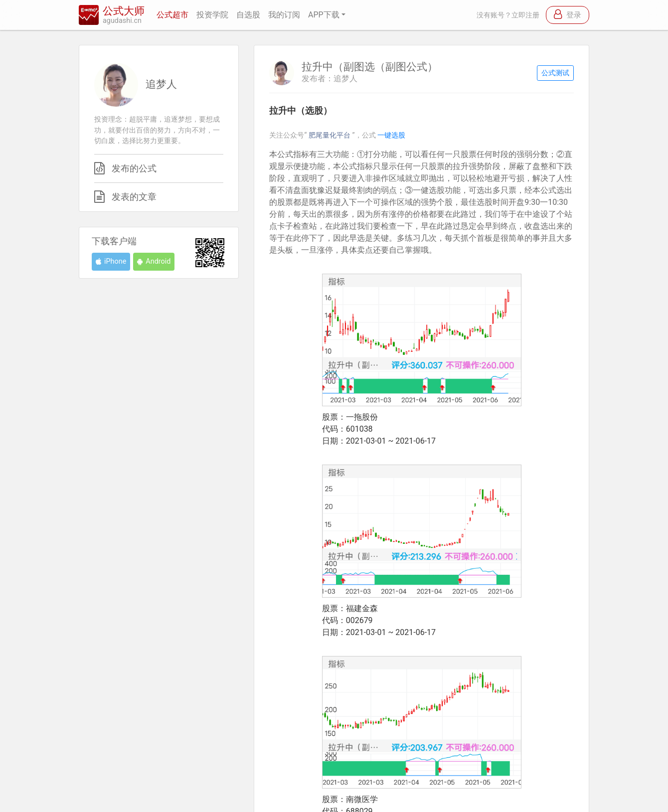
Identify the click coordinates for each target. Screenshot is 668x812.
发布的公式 (134, 168)
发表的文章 (134, 197)
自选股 (248, 15)
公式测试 (555, 73)
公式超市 (172, 15)
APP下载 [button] (324, 15)
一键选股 (391, 135)
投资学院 (212, 15)
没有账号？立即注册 (508, 15)
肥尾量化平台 (331, 135)
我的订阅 (284, 15)
